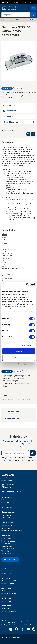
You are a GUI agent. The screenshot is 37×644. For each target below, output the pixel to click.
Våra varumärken (7, 507)
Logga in (30, 2)
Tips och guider (7, 526)
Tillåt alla (19, 351)
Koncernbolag (8, 512)
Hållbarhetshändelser (8, 541)
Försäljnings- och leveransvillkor (12, 531)
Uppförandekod (7, 546)
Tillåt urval (18, 358)
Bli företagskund (10, 560)
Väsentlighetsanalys (8, 549)
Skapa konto (7, 89)
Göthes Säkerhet (7, 515)
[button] (33, 8)
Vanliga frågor (6, 528)
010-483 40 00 (8, 485)
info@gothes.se (8, 487)
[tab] (18, 411)
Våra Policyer (6, 543)
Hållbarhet (6, 535)
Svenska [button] (16, 2)
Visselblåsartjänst (7, 553)
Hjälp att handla (9, 130)
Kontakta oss (7, 522)
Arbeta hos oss (6, 495)
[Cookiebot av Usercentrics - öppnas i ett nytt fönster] (26, 285)
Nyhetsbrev (5, 502)
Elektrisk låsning (7, 20)
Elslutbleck (19, 20)
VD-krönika (5, 551)
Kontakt (5, 2)
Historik (4, 500)
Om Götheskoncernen (11, 492)
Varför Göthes (6, 505)
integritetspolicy (9, 460)
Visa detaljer (26, 345)
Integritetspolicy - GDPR (9, 539)
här (32, 460)
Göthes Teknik (6, 518)
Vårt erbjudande (7, 497)
